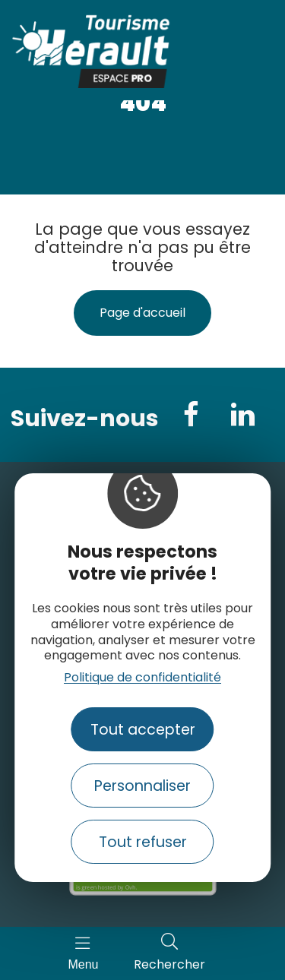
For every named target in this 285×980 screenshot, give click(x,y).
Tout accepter (143, 730)
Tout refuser (143, 842)
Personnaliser (142, 786)
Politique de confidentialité (142, 677)
